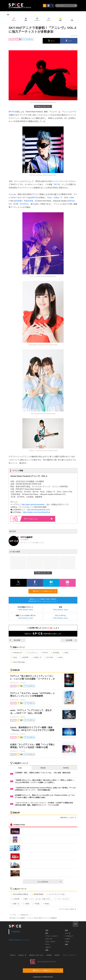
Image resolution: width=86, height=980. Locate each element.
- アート (47, 944)
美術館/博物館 (37, 894)
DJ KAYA (23, 204)
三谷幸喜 (15, 899)
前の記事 (15, 640)
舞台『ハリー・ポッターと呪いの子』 (37, 899)
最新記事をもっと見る (68, 818)
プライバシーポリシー (69, 955)
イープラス (13, 915)
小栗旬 (26, 904)
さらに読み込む (49, 882)
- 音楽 (47, 930)
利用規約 (57, 955)
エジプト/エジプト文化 (56, 894)
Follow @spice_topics (26, 610)
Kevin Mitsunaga (18, 662)
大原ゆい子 (58, 198)
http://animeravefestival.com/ (38, 510)
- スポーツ (48, 947)
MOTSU (12, 112)
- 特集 (66, 944)
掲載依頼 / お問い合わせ (36, 955)
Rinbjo (46, 904)
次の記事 (71, 640)
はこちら (38, 519)
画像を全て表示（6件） (43, 106)
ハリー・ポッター (62, 899)
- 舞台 (47, 933)
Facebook (16, 932)
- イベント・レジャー (51, 936)
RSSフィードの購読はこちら (44, 591)
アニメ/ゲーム (32, 653)
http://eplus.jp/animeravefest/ (33, 504)
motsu (60, 657)
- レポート (67, 939)
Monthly (66, 768)
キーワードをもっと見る (67, 909)
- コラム (67, 942)
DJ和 (65, 653)
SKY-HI (57, 184)
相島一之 (15, 904)
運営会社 (13, 955)
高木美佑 (30, 201)
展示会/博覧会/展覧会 (20, 894)
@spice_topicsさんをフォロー (19, 940)
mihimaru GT (17, 653)
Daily (20, 768)
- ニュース (67, 933)
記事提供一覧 (22, 955)
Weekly (43, 768)
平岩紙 (36, 904)
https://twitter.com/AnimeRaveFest (36, 512)
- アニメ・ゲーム (50, 942)
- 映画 (47, 950)
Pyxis (49, 198)
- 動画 (66, 930)
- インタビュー (69, 936)
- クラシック (49, 939)
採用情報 (49, 955)
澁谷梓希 (18, 201)
